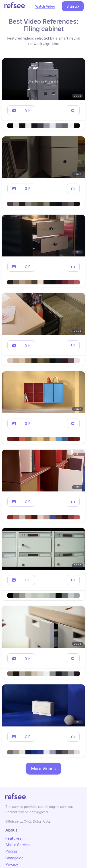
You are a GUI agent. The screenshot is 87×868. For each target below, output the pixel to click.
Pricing (11, 851)
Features (13, 838)
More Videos (43, 769)
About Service (18, 845)
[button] (14, 110)
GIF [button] (28, 110)
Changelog (14, 858)
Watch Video (45, 6)
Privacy (12, 864)
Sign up (73, 6)
